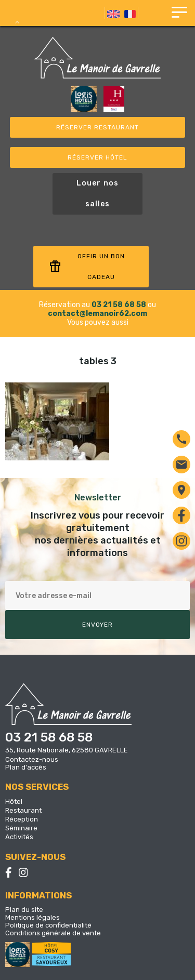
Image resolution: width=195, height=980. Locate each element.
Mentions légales (32, 917)
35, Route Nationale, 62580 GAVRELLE (67, 750)
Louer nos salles (97, 194)
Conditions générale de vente (53, 933)
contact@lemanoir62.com (97, 314)
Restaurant (23, 810)
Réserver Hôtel (97, 157)
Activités (19, 837)
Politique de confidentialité (48, 925)
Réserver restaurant (97, 127)
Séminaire (21, 828)
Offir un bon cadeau (87, 267)
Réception (22, 819)
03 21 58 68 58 (119, 305)
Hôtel (14, 802)
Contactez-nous (32, 759)
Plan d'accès (26, 767)
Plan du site (24, 910)
